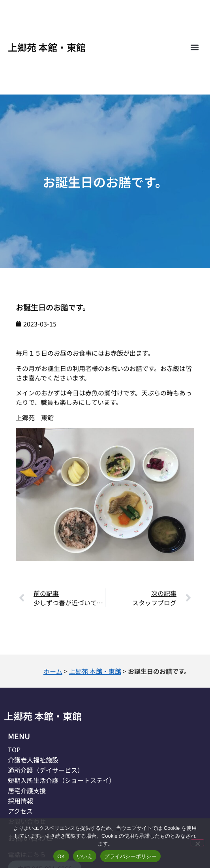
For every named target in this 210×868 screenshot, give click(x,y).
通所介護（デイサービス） (46, 770)
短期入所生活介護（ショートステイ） (62, 780)
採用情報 (21, 801)
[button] (194, 47)
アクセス (20, 811)
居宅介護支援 (27, 790)
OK (61, 856)
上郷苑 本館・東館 (47, 47)
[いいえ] (197, 843)
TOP (14, 749)
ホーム (53, 671)
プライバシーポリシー (130, 856)
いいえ (85, 856)
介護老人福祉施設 (33, 760)
